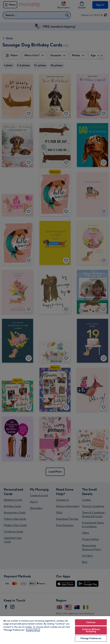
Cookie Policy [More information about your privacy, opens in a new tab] (33, 630)
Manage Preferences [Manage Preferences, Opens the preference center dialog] (91, 638)
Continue (91, 622)
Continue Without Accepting (91, 630)
